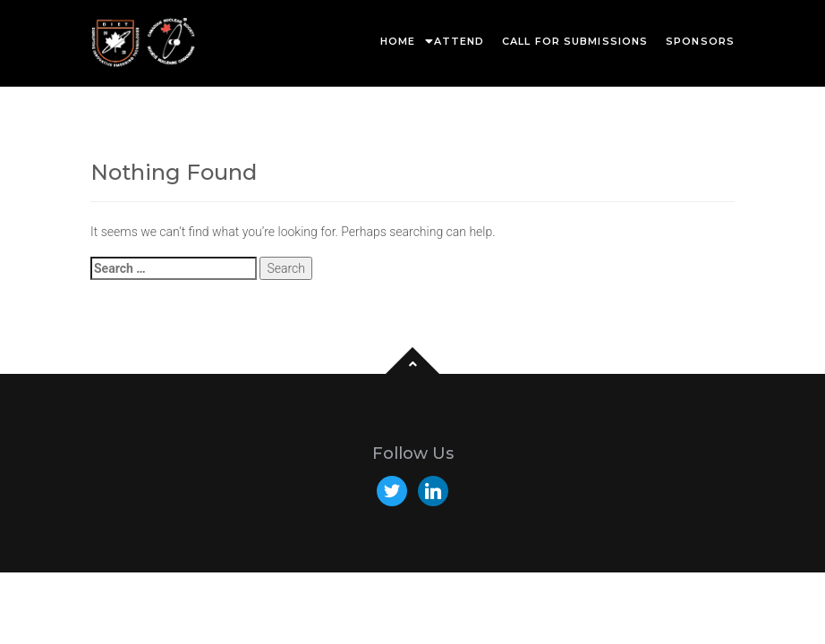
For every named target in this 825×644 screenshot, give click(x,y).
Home (398, 41)
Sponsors (700, 41)
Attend (459, 41)
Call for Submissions (575, 41)
